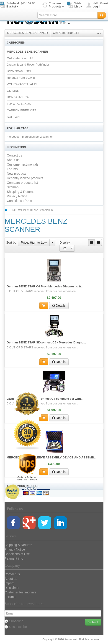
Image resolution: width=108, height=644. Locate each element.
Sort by (11, 242)
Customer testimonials (29, 21)
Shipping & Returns (21, 192)
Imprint (9, 583)
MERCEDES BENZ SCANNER (27, 33)
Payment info (14, 558)
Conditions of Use (19, 201)
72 (64, 248)
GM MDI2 (13, 91)
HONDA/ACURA (18, 97)
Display (65, 242)
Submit (93, 622)
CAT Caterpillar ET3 (66, 33)
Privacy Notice (17, 196)
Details (59, 306)
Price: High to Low (34, 242)
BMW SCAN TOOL (19, 71)
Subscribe (14, 621)
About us (13, 160)
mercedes (13, 137)
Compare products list (22, 183)
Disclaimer (12, 588)
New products (17, 174)
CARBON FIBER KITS (22, 110)
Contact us (14, 155)
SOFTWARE (15, 117)
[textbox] (67, 15)
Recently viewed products (25, 178)
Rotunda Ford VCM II (21, 78)
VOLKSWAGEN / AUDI (22, 84)
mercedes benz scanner (37, 137)
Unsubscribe (16, 627)
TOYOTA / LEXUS (19, 104)
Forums (57, 21)
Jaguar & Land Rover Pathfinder (28, 65)
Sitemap (13, 187)
